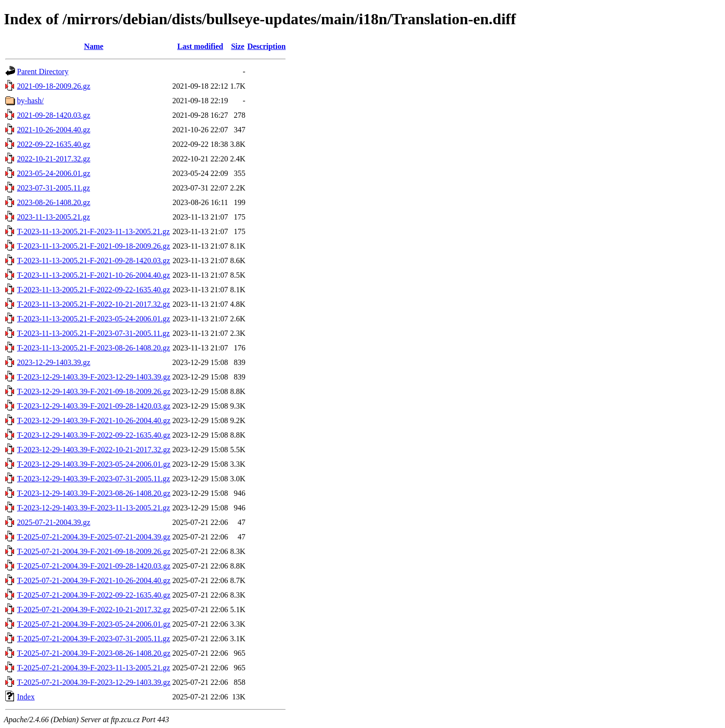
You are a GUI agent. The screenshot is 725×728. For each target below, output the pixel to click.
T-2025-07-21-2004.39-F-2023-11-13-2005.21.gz (94, 668)
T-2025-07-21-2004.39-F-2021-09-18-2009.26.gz (94, 551)
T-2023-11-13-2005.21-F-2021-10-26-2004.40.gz (94, 275)
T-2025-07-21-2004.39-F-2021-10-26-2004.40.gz (94, 580)
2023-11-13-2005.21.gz (54, 217)
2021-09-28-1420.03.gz (54, 115)
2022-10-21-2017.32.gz (54, 159)
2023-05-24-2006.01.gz (54, 173)
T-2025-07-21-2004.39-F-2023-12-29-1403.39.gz (94, 682)
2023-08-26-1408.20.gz (54, 202)
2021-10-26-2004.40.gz (54, 130)
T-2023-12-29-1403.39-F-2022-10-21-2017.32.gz (94, 450)
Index (26, 697)
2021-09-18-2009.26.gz (54, 86)
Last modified (200, 46)
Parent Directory (43, 71)
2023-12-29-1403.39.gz (54, 362)
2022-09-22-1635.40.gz (54, 144)
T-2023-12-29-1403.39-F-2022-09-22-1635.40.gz (94, 435)
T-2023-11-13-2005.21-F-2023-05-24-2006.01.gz (94, 319)
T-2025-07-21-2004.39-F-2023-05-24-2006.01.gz (94, 624)
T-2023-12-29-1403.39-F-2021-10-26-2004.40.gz (94, 420)
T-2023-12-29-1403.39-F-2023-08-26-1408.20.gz (94, 493)
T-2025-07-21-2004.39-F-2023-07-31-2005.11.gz (94, 639)
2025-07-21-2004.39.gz (54, 522)
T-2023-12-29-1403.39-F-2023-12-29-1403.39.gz (94, 377)
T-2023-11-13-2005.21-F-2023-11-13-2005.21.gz (93, 231)
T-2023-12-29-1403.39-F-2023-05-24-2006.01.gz (94, 464)
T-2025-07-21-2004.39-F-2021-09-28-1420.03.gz (94, 566)
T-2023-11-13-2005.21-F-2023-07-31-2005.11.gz (93, 333)
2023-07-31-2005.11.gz (54, 188)
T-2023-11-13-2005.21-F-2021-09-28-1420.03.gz (94, 261)
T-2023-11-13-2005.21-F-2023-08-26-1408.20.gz (94, 348)
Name (94, 46)
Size (238, 46)
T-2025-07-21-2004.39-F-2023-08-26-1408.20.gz (94, 653)
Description (266, 46)
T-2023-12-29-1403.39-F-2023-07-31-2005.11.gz (94, 479)
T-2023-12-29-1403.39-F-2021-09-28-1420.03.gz (94, 406)
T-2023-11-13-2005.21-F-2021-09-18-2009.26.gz (94, 246)
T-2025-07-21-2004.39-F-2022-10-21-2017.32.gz (94, 609)
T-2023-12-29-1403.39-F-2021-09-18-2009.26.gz (94, 391)
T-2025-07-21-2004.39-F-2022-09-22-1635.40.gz (94, 595)
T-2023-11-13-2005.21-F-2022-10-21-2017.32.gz (94, 304)
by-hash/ (30, 101)
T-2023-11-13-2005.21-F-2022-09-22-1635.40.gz (94, 290)
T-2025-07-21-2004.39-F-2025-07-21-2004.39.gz (94, 537)
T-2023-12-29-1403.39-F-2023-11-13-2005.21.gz (94, 508)
